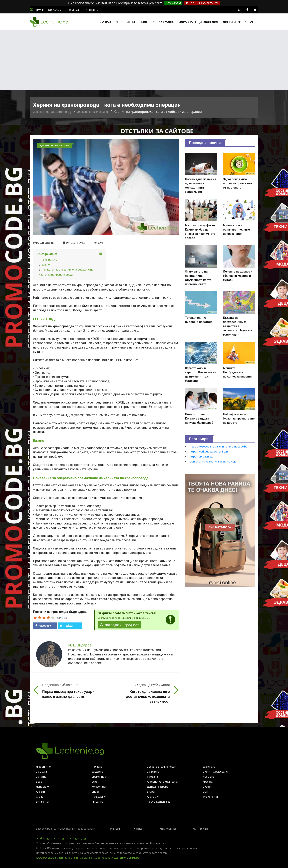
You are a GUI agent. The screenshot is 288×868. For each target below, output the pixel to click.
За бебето (153, 772)
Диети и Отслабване (215, 772)
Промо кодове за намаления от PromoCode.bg (218, 446)
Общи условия (167, 829)
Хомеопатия (99, 787)
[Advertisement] (144, 60)
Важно (46, 265)
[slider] (44, 617)
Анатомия (153, 797)
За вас (106, 22)
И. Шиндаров (45, 243)
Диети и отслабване (239, 22)
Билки (151, 792)
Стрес (39, 797)
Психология (99, 797)
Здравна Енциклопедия (92, 112)
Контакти (92, 10)
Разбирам (173, 3)
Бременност (99, 777)
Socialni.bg (57, 838)
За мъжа (41, 772)
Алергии (41, 792)
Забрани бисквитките (202, 3)
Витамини (42, 802)
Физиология (210, 797)
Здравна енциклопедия (198, 22)
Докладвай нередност (119, 625)
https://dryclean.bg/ (201, 456)
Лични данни (202, 829)
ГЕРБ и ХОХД (49, 260)
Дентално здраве (157, 787)
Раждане (152, 777)
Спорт (95, 792)
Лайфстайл (43, 787)
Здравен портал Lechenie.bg (52, 112)
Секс (94, 782)
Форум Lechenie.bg (159, 802)
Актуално (166, 22)
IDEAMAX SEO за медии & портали (57, 858)
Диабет (207, 787)
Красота (208, 782)
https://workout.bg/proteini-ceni (209, 451)
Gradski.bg (42, 838)
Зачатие (41, 777)
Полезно (147, 22)
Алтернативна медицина (162, 782)
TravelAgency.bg (76, 838)
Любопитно (125, 22)
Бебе (39, 782)
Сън (205, 792)
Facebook (43, 626)
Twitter (67, 626)
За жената (209, 767)
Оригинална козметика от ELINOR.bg (213, 461)
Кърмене (208, 777)
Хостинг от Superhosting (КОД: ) (110, 858)
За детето (97, 772)
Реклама (73, 10)
